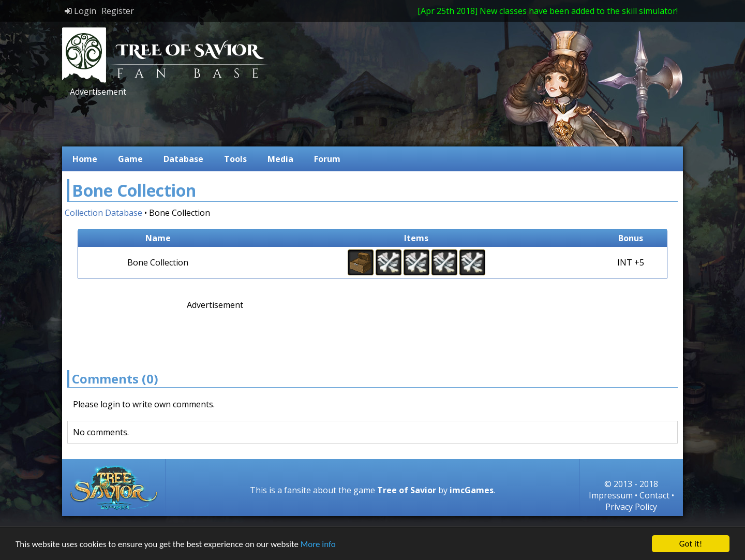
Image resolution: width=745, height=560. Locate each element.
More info (318, 545)
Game (130, 159)
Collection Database (103, 213)
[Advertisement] (256, 121)
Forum (327, 159)
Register (118, 11)
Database (183, 159)
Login (80, 11)
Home (85, 159)
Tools (235, 159)
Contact (654, 495)
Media (280, 159)
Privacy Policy (631, 507)
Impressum (611, 495)
